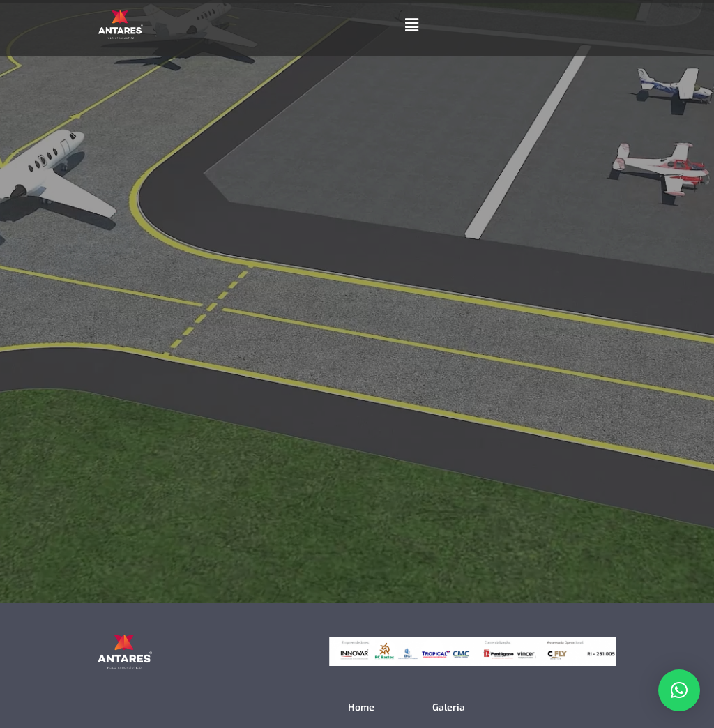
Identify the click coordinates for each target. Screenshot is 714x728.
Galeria (449, 707)
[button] (411, 24)
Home (361, 707)
